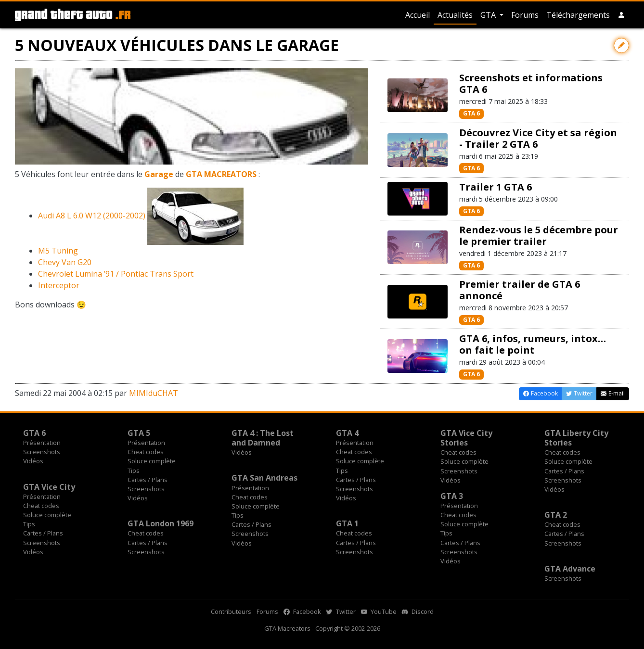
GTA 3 (452, 496)
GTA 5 (139, 433)
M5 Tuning (58, 251)
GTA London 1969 (161, 523)
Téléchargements (578, 15)
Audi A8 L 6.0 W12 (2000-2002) (92, 216)
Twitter (341, 611)
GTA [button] (489, 15)
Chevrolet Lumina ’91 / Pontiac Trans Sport (116, 274)
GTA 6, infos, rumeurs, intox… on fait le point (533, 344)
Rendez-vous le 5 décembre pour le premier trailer (539, 235)
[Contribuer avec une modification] (621, 45)
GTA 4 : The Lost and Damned (263, 438)
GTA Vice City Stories (466, 438)
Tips (134, 471)
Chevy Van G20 (65, 262)
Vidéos (33, 461)
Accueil (418, 15)
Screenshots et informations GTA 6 (531, 83)
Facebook (302, 611)
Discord (418, 611)
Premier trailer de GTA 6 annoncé (520, 290)
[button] (621, 15)
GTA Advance (570, 569)
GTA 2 (556, 515)
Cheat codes (146, 452)
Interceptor (59, 285)
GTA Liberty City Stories (576, 438)
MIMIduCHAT (154, 393)
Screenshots (42, 452)
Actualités (455, 15)
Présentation (42, 443)
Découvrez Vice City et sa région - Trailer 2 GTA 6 (538, 138)
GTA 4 (347, 433)
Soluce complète (152, 461)
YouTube (379, 611)
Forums (525, 15)
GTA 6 (471, 113)
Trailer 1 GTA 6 (496, 187)
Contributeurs (231, 611)
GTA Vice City (49, 487)
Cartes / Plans (148, 480)
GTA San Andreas (264, 478)
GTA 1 (347, 523)
